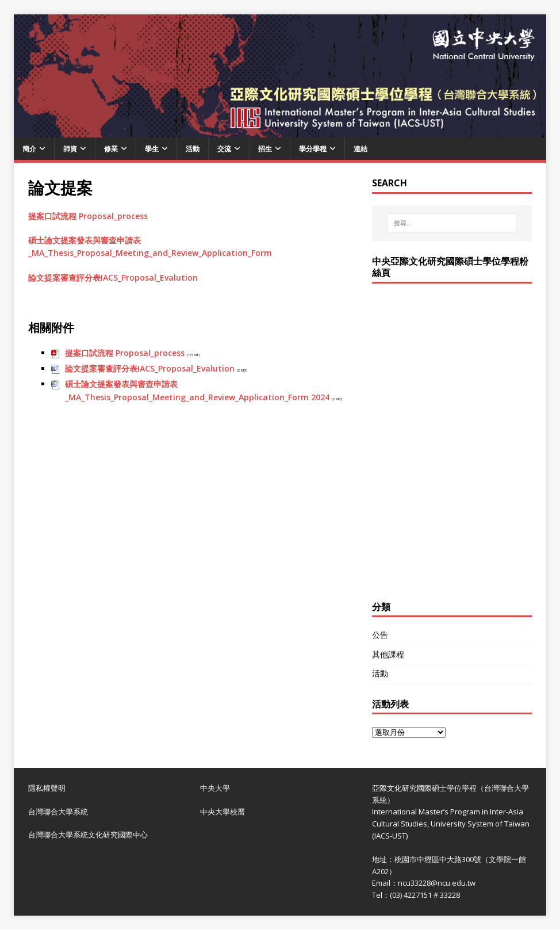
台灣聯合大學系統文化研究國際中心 (88, 835)
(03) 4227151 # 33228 (425, 895)
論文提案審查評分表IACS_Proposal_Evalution (113, 278)
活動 (193, 149)
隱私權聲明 (47, 788)
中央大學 (215, 788)
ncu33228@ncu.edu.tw (437, 883)
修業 (111, 149)
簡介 (29, 149)
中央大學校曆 (223, 812)
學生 (152, 149)
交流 (224, 149)
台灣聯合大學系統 (58, 812)
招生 (265, 149)
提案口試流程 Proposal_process (88, 216)
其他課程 (388, 654)
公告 (380, 635)
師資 (70, 149)
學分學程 (313, 149)
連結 (360, 149)
